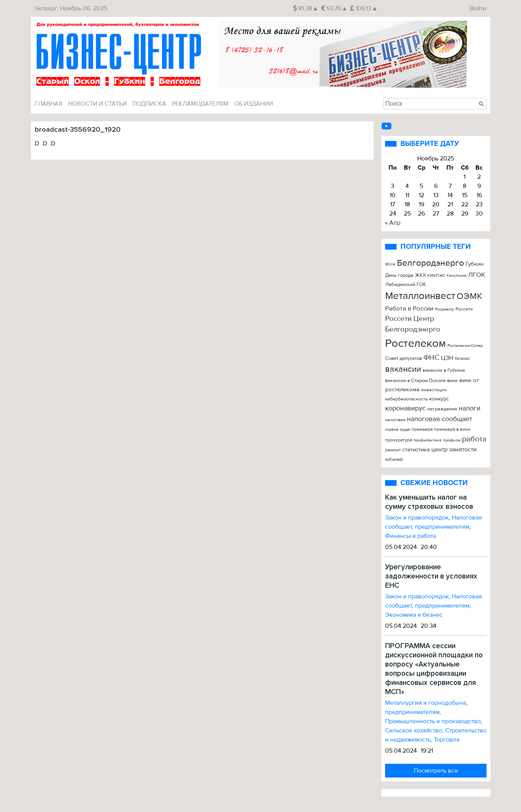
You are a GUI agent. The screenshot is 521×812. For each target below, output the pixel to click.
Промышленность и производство (433, 721)
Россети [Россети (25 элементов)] (464, 309)
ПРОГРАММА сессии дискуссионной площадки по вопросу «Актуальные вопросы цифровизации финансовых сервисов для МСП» (434, 669)
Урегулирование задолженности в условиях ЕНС (431, 576)
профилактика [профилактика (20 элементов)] (427, 440)
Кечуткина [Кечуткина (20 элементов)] (457, 275)
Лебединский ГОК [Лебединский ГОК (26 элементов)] (406, 284)
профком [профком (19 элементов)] (452, 440)
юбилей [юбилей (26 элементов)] (394, 459)
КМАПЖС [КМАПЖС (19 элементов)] (436, 275)
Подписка (149, 104)
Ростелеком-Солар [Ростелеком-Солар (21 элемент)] (465, 346)
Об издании (254, 104)
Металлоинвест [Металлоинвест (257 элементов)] (420, 296)
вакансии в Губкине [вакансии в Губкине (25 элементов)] (444, 370)
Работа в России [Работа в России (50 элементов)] (409, 309)
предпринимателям (442, 527)
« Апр (393, 223)
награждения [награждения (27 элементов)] (442, 409)
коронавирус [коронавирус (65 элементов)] (405, 408)
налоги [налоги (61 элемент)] (470, 408)
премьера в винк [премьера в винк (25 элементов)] (452, 429)
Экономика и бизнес (414, 615)
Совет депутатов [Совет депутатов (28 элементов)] (403, 358)
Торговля (447, 740)
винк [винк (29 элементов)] (452, 381)
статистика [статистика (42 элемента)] (416, 450)
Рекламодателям (200, 104)
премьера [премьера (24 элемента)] (422, 429)
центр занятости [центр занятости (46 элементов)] (454, 449)
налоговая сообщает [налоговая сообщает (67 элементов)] (439, 419)
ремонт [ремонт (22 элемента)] (393, 450)
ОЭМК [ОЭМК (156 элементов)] (470, 296)
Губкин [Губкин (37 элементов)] (474, 264)
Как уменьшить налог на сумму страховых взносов (429, 502)
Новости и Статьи (97, 104)
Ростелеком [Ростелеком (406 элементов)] (416, 343)
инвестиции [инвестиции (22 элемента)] (434, 390)
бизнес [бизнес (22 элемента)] (462, 358)
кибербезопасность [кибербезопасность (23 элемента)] (406, 399)
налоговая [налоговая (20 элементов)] (395, 420)
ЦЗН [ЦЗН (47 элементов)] (447, 358)
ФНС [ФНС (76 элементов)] (431, 358)
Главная (49, 104)
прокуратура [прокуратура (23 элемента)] (399, 440)
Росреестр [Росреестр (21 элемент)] (444, 309)
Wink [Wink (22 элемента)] (390, 264)
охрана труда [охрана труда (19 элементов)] (398, 429)
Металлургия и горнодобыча (425, 703)
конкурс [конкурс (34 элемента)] (439, 399)
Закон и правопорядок (417, 518)
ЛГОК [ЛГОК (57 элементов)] (477, 275)
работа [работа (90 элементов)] (474, 439)
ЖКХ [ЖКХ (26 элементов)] (420, 275)
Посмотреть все (436, 771)
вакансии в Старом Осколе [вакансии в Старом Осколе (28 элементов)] (415, 381)
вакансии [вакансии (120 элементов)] (403, 369)
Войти (478, 8)
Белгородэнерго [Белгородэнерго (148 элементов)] (430, 263)
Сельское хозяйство (414, 730)
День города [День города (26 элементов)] (399, 275)
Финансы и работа (411, 536)
